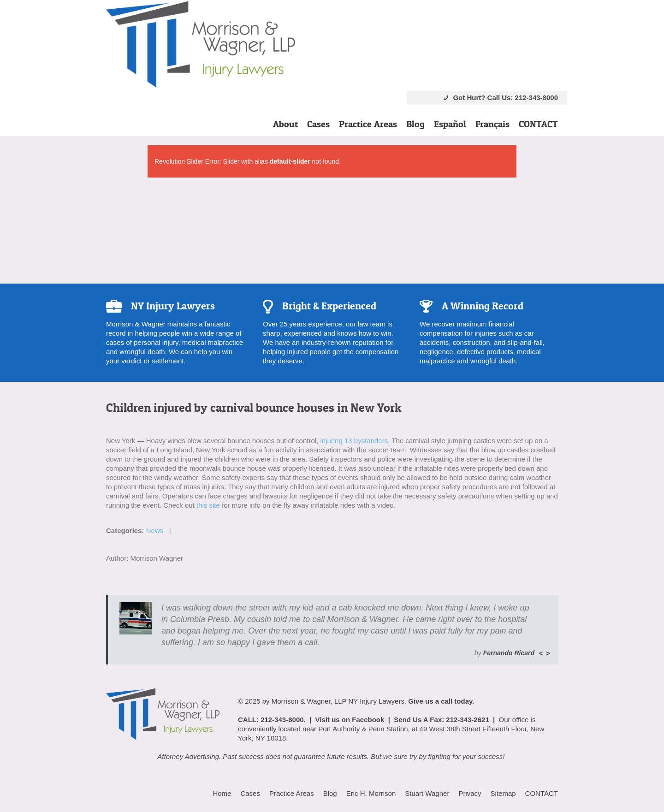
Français (492, 124)
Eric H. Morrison (371, 793)
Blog (415, 124)
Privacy (470, 793)
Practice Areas (368, 124)
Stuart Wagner (427, 793)
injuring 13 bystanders (354, 441)
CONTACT (538, 124)
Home (222, 793)
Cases (318, 124)
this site (208, 505)
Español (450, 124)
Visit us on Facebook (350, 720)
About (285, 124)
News (155, 530)
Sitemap (503, 793)
